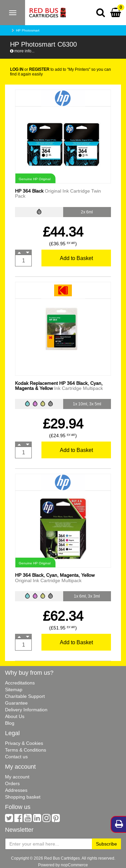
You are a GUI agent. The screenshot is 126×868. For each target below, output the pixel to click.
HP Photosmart (28, 30)
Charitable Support (25, 696)
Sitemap (14, 690)
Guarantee (16, 703)
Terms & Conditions (26, 750)
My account (17, 777)
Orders (12, 783)
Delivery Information (26, 710)
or (30, 69)
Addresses (16, 790)
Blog (10, 723)
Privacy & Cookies (24, 743)
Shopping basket (23, 797)
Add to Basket (76, 258)
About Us (15, 716)
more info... (22, 51)
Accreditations (20, 683)
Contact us (16, 757)
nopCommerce (74, 865)
